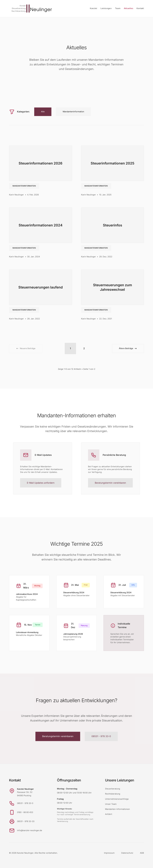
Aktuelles (128, 8)
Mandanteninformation (24, 186)
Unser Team (111, 804)
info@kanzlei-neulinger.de (30, 830)
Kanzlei (94, 8)
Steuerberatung (113, 789)
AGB (142, 853)
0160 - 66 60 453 (25, 812)
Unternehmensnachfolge (117, 799)
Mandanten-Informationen (117, 809)
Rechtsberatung (113, 794)
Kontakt (140, 8)
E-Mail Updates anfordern (41, 483)
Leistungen (106, 8)
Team (118, 8)
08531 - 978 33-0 (101, 736)
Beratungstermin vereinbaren (110, 483)
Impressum (109, 853)
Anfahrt (109, 814)
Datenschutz (127, 853)
